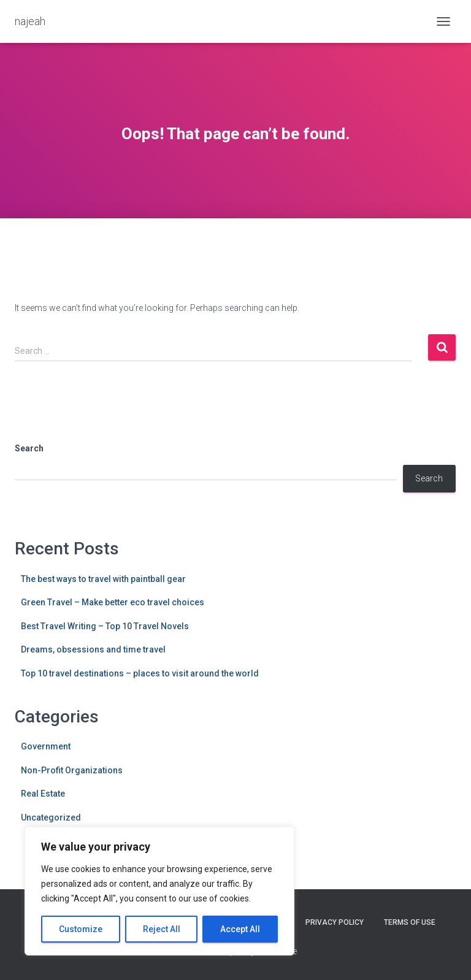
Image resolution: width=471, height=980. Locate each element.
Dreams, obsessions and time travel (93, 649)
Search (29, 448)
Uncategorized (51, 817)
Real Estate (43, 794)
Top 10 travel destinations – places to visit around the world (140, 673)
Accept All (240, 929)
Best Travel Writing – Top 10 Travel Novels (105, 626)
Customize (81, 929)
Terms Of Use (410, 922)
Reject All (162, 929)
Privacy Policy (335, 922)
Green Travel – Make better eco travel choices (113, 602)
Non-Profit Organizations (72, 770)
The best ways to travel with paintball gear (103, 579)
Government (46, 746)
